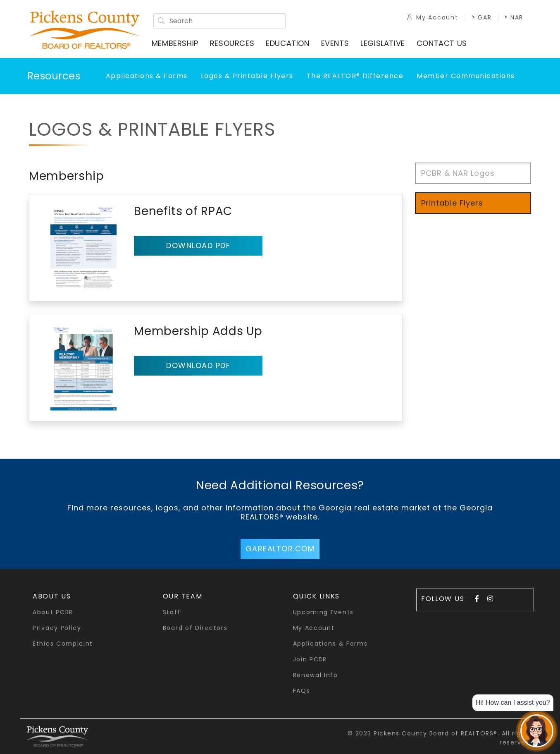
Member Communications (466, 76)
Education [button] (287, 43)
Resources (54, 76)
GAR (481, 17)
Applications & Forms (147, 76)
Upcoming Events (324, 612)
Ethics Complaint (63, 644)
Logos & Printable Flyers (247, 76)
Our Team (183, 596)
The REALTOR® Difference (355, 76)
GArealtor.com (280, 549)
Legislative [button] (383, 43)
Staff (172, 612)
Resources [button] (232, 43)
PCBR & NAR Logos (458, 173)
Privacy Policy (57, 628)
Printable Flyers (452, 203)
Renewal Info (316, 675)
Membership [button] (175, 43)
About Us (52, 596)
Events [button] (335, 43)
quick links (317, 596)
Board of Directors (195, 628)
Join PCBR (310, 659)
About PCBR (53, 612)
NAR (514, 17)
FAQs (302, 691)
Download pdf (198, 245)
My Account (433, 17)
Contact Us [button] (442, 43)
